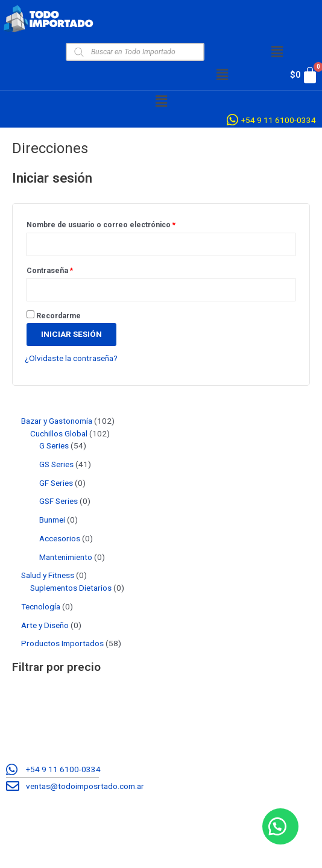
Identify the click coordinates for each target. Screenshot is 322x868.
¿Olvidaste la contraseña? (71, 358)
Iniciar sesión (71, 334)
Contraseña (68, 269)
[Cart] (298, 75)
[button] (277, 52)
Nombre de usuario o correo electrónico (119, 223)
